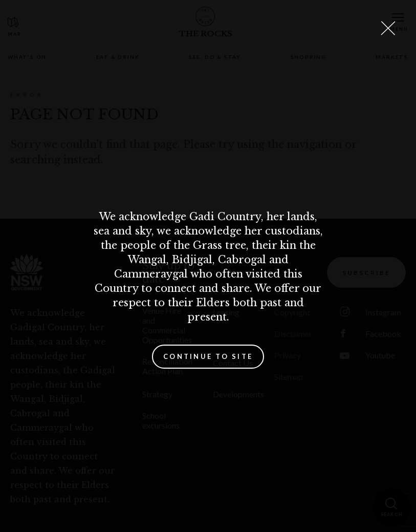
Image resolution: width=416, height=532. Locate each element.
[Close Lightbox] (388, 28)
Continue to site (208, 356)
